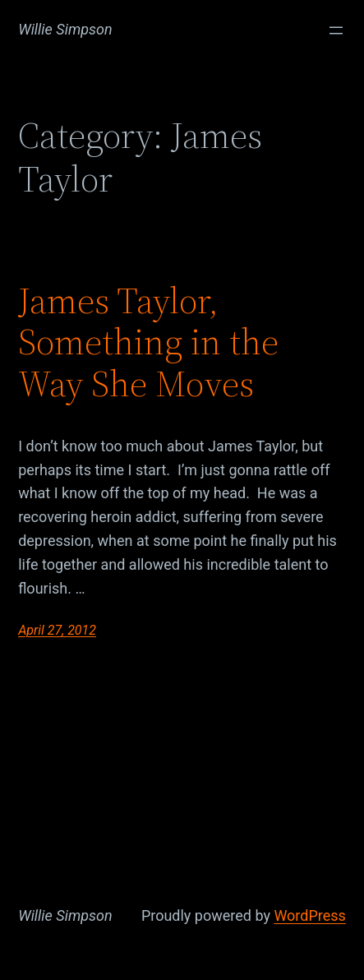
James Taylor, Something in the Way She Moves (148, 343)
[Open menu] (336, 30)
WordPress (309, 915)
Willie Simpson (65, 29)
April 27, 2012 (57, 630)
